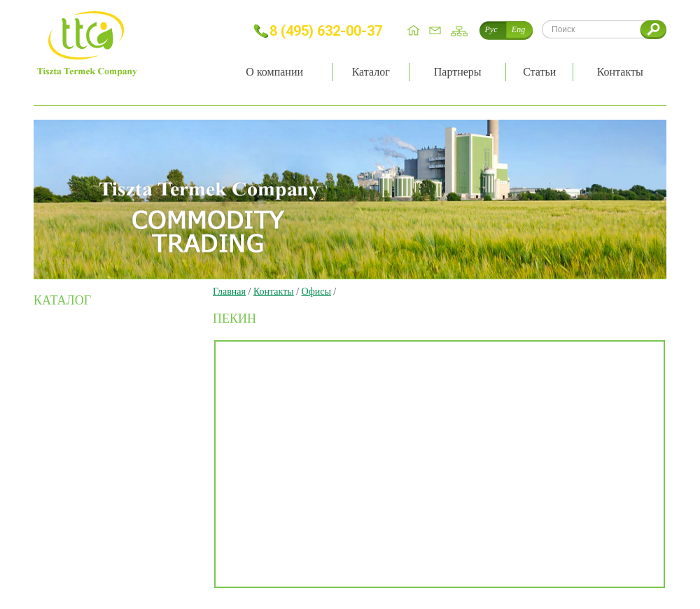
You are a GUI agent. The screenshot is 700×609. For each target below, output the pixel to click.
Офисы (316, 292)
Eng (518, 29)
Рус (491, 29)
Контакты (274, 292)
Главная (229, 292)
